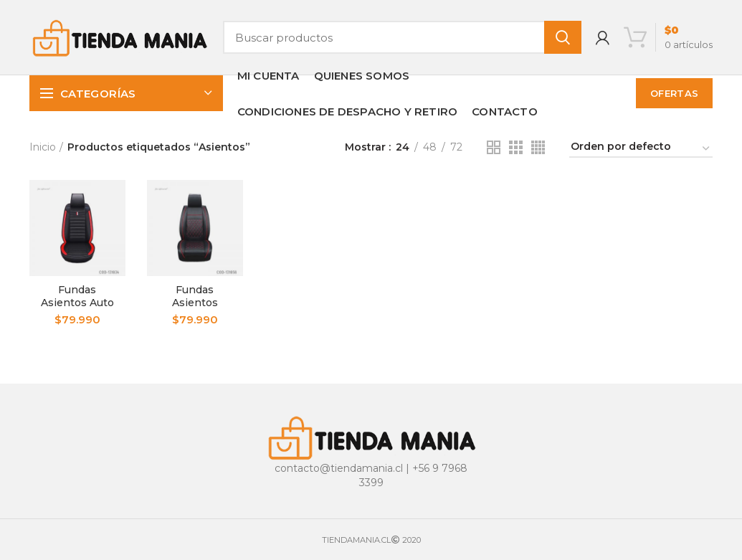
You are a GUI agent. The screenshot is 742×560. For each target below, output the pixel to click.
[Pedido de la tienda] (641, 149)
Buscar (563, 37)
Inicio (43, 147)
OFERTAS (674, 93)
